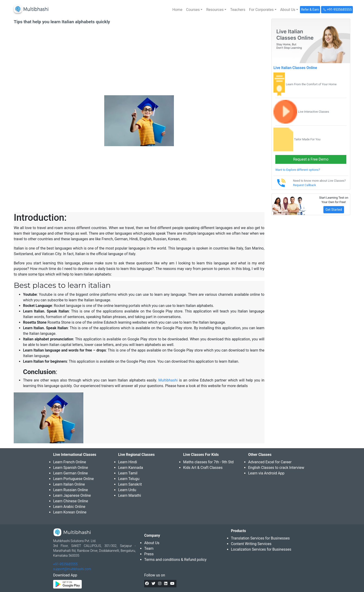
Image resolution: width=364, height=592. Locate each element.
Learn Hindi (128, 462)
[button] (194, 10)
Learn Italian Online (69, 484)
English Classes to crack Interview (276, 468)
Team (149, 548)
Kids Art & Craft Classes (203, 468)
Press (149, 554)
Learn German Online (70, 473)
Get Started (334, 210)
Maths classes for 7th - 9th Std (208, 462)
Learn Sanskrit (130, 484)
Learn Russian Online (71, 490)
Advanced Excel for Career (270, 462)
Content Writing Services (251, 544)
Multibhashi (168, 380)
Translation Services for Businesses (260, 538)
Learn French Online (70, 462)
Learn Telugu (129, 479)
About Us (152, 543)
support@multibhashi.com (72, 569)
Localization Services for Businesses (261, 549)
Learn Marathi (130, 495)
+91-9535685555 (65, 564)
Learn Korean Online (70, 512)
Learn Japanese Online (72, 495)
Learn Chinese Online (71, 501)
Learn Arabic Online (69, 507)
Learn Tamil (128, 473)
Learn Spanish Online (71, 468)
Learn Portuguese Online (73, 479)
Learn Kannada (131, 468)
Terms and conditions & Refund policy (175, 560)
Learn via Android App (266, 473)
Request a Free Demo (311, 159)
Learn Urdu (127, 490)
